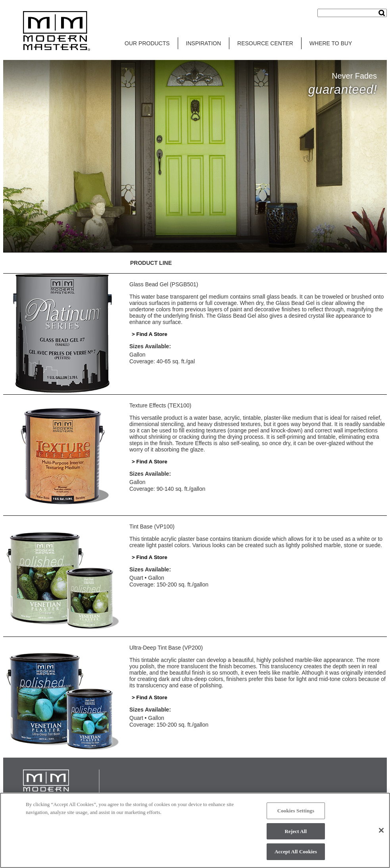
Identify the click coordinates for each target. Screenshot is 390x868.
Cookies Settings (296, 813)
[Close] (381, 832)
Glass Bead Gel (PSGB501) (164, 284)
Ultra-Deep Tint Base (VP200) (166, 648)
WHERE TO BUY (331, 43)
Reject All (296, 833)
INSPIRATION (204, 43)
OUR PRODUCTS (147, 43)
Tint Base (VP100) (152, 527)
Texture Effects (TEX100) (160, 405)
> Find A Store (150, 334)
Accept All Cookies (296, 854)
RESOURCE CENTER (265, 43)
